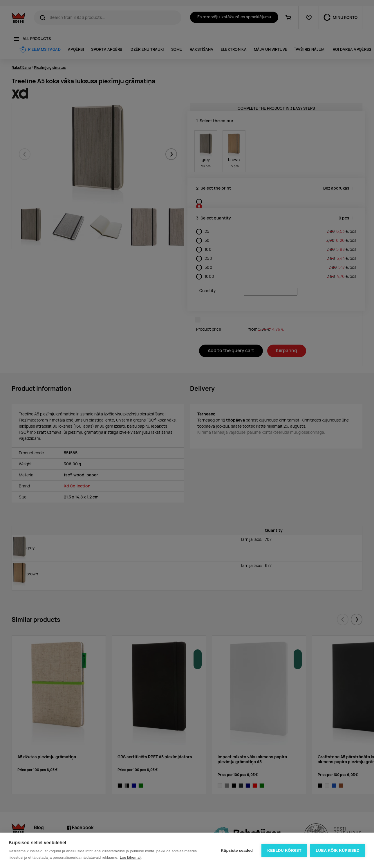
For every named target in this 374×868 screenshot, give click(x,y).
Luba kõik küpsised (338, 850)
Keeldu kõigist (284, 850)
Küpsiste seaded (236, 850)
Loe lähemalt (131, 857)
